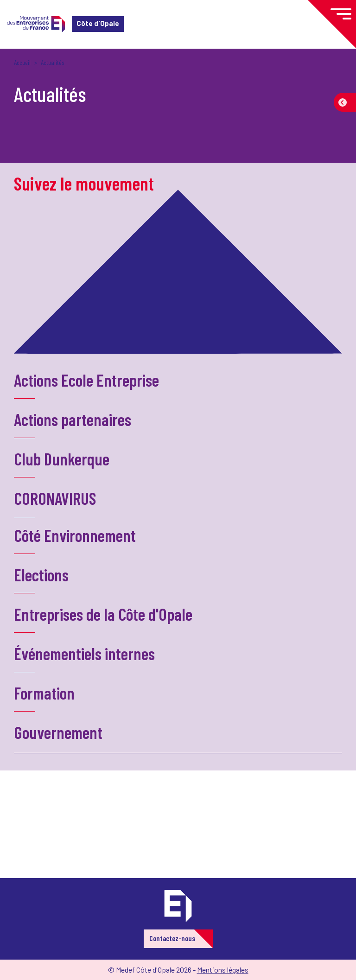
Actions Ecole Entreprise (86, 380)
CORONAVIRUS (55, 498)
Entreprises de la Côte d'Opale (103, 614)
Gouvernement (58, 732)
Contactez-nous (172, 938)
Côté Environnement (75, 535)
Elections (41, 575)
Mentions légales (223, 970)
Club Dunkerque (62, 459)
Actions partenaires (73, 419)
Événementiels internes (84, 653)
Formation (44, 693)
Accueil (22, 62)
